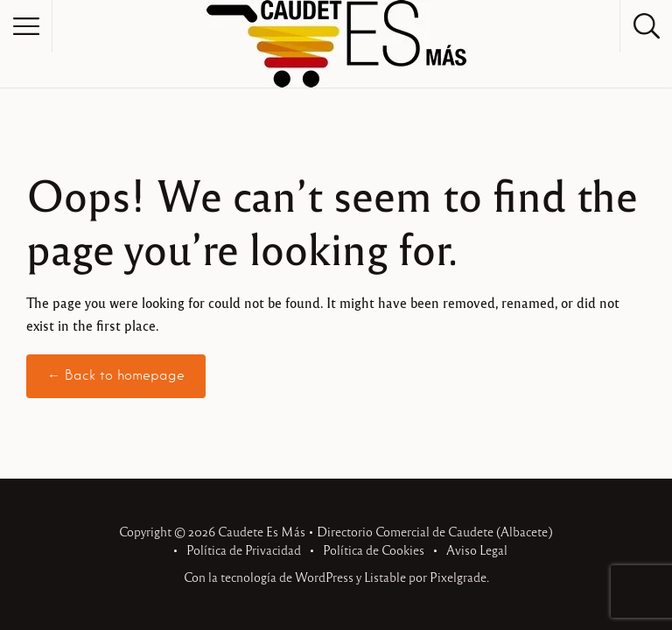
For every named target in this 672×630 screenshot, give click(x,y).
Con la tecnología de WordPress (269, 577)
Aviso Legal (477, 549)
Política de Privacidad (244, 549)
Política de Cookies (374, 549)
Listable (385, 577)
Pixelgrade (458, 577)
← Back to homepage (116, 375)
